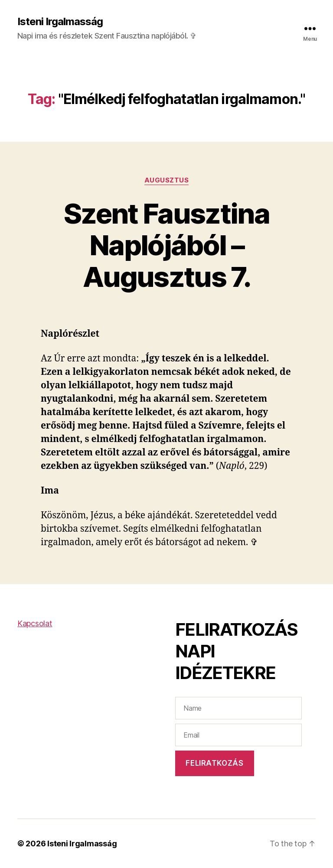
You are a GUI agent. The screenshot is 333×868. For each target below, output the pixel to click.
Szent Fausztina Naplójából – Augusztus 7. (166, 245)
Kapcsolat (35, 623)
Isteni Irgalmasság (60, 22)
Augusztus (167, 180)
